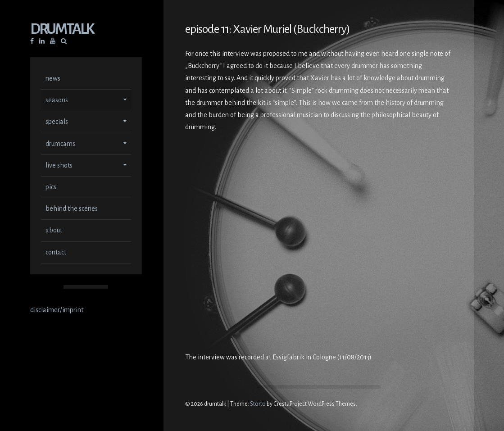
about (54, 231)
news (53, 79)
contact (56, 253)
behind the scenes (72, 209)
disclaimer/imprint (57, 311)
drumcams (60, 145)
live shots (59, 166)
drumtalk (62, 30)
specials (57, 122)
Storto (258, 404)
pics (51, 188)
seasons (57, 101)
